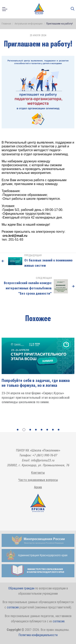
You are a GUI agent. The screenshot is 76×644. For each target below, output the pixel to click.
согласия (13, 607)
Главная (6, 23)
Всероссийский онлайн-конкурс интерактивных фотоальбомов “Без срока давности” (28, 288)
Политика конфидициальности (38, 635)
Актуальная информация (29, 23)
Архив (38, 487)
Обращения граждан (21, 588)
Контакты (38, 472)
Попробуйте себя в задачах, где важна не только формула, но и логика (36, 383)
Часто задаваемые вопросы (38, 480)
